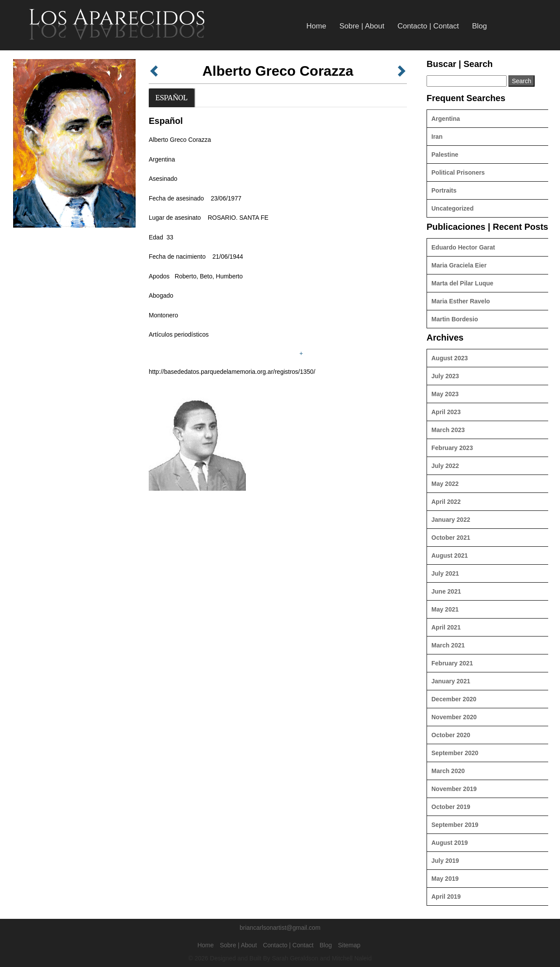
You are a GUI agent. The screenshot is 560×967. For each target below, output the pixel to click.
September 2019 (455, 825)
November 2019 (454, 789)
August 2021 (450, 556)
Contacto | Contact (428, 26)
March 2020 (448, 771)
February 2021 (452, 663)
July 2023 (445, 376)
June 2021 (446, 591)
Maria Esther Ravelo (461, 301)
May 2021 (445, 609)
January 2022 (451, 520)
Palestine (445, 155)
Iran (437, 137)
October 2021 (451, 538)
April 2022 (446, 502)
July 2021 (445, 573)
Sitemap (349, 945)
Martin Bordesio (455, 319)
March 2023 (448, 430)
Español (171, 98)
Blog (479, 26)
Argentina (446, 119)
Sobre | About (362, 26)
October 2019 (451, 807)
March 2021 (448, 645)
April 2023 (446, 412)
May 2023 (445, 394)
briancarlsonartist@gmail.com (280, 928)
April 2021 (446, 627)
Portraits (444, 190)
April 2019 (446, 897)
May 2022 (445, 484)
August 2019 (450, 843)
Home (316, 26)
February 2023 (452, 448)
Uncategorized (452, 208)
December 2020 (454, 699)
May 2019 (445, 879)
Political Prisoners (458, 172)
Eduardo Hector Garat (463, 247)
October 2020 (451, 735)
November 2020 (454, 717)
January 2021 (451, 681)
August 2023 (450, 358)
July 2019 (445, 861)
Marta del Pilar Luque (462, 283)
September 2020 (455, 753)
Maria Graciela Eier (459, 265)
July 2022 (445, 466)
